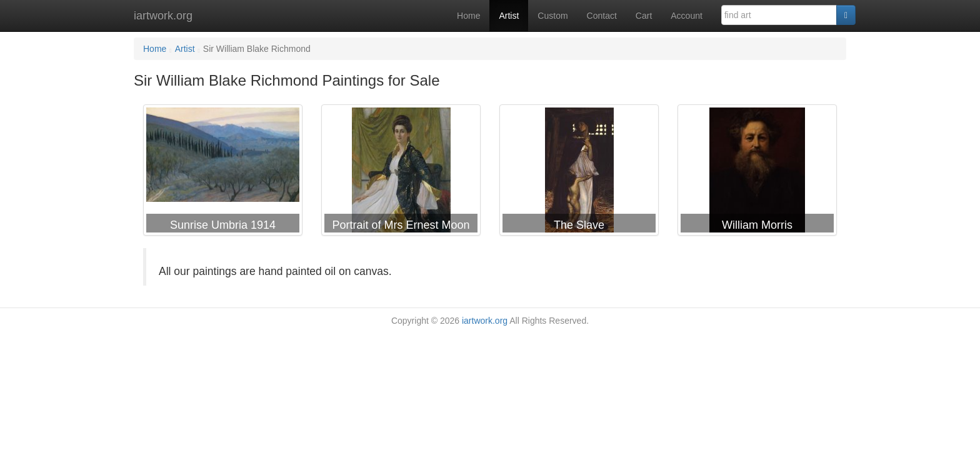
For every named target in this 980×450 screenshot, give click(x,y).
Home (468, 16)
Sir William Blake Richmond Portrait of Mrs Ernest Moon (401, 172)
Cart (644, 16)
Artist (509, 16)
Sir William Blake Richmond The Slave (579, 172)
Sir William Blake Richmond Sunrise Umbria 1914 (223, 172)
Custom (552, 16)
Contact (602, 16)
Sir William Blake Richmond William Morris (757, 172)
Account (687, 16)
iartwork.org (163, 16)
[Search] (846, 15)
